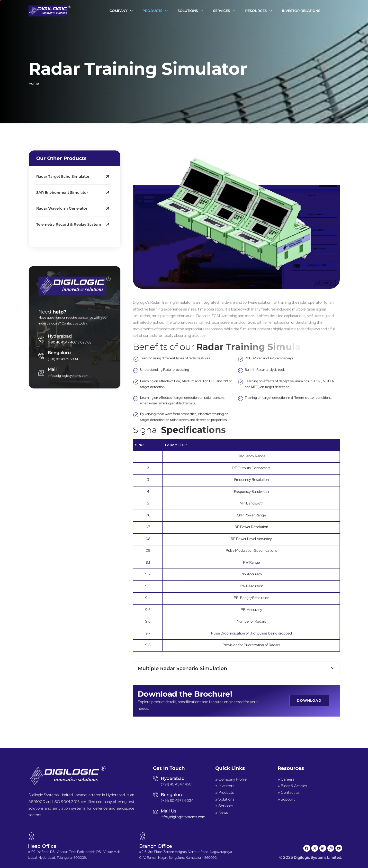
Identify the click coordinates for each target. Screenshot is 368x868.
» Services (224, 806)
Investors (226, 786)
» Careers (286, 779)
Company (121, 11)
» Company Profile (231, 779)
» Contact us (288, 792)
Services (224, 11)
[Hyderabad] (41, 457)
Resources (259, 11)
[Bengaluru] (41, 473)
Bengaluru (59, 470)
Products (155, 11)
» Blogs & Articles (292, 786)
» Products (224, 792)
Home (34, 86)
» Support (286, 799)
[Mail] (41, 490)
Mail (52, 487)
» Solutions (225, 799)
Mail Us (169, 811)
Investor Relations (301, 11)
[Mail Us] (155, 811)
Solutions (190, 11)
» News (222, 812)
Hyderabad (60, 453)
